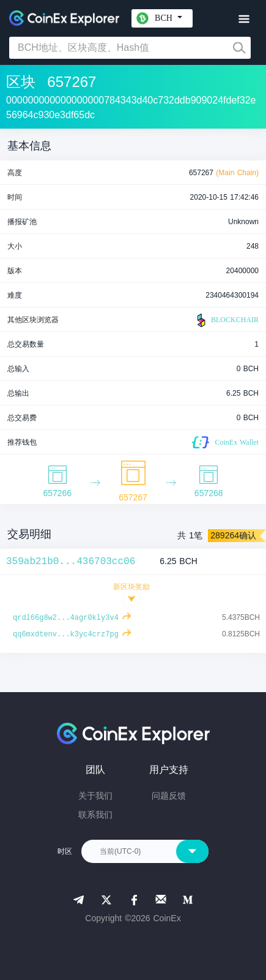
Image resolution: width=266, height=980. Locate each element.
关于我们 (95, 796)
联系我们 (95, 815)
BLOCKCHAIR (226, 320)
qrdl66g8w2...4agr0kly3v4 (66, 618)
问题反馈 (169, 796)
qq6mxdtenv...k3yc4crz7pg (66, 635)
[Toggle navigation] (244, 19)
